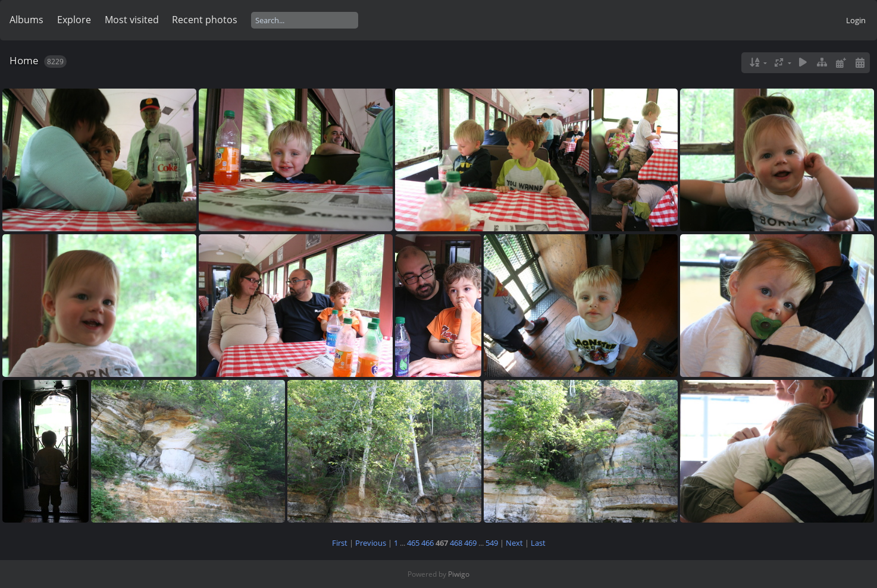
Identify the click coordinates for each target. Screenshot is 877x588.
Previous (371, 543)
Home (24, 60)
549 (492, 543)
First (340, 543)
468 (456, 543)
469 (470, 543)
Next (514, 543)
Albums (26, 20)
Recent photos (205, 20)
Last (538, 543)
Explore (74, 20)
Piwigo (459, 574)
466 (427, 543)
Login (856, 20)
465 (413, 543)
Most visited (132, 20)
